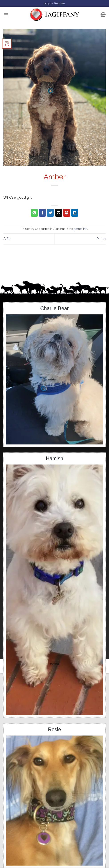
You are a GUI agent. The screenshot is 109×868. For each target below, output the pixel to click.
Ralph (101, 239)
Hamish (54, 458)
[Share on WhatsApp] (34, 213)
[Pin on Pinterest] (67, 213)
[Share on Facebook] (42, 213)
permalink (80, 229)
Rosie (55, 729)
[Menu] (6, 15)
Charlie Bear (54, 308)
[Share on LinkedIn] (75, 213)
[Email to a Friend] (59, 213)
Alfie (7, 239)
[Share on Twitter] (50, 213)
